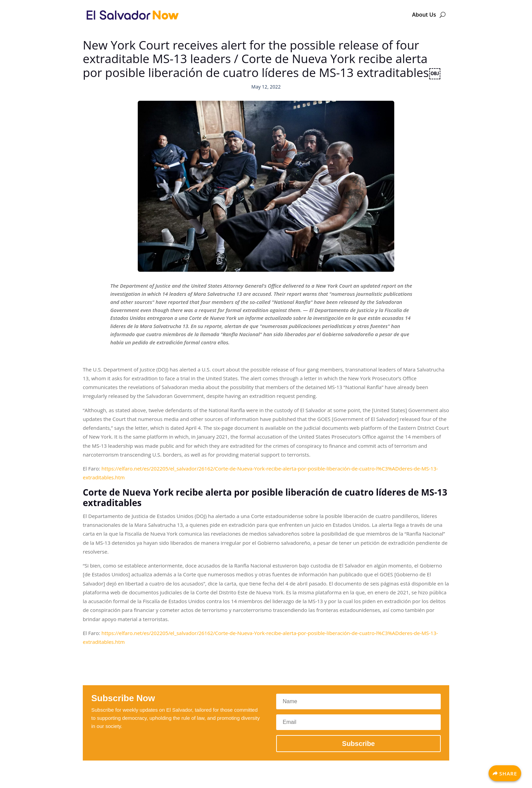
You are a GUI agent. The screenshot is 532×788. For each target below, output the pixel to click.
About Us (424, 15)
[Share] (505, 773)
